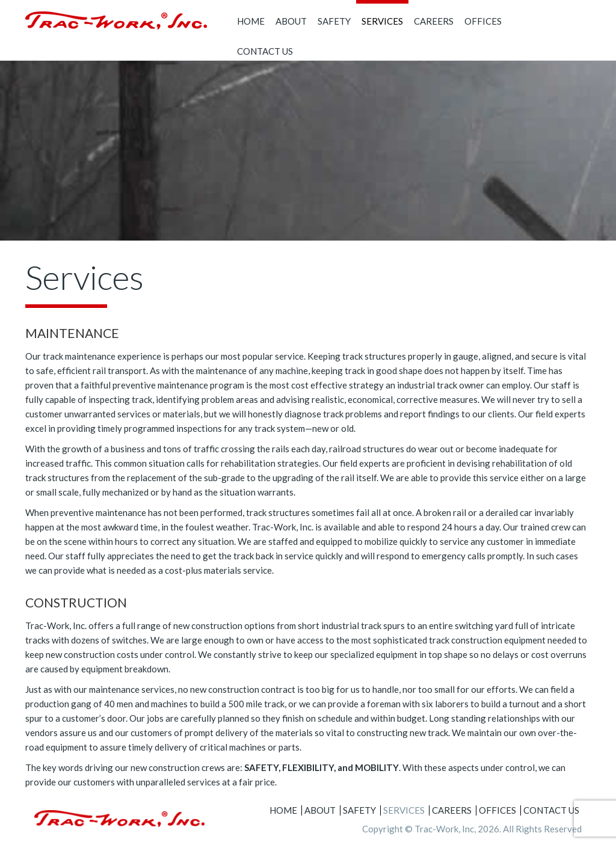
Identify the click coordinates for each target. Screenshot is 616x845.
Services (382, 21)
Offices (483, 21)
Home (251, 21)
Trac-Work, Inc (444, 829)
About (291, 21)
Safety (334, 21)
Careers (434, 21)
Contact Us (265, 51)
